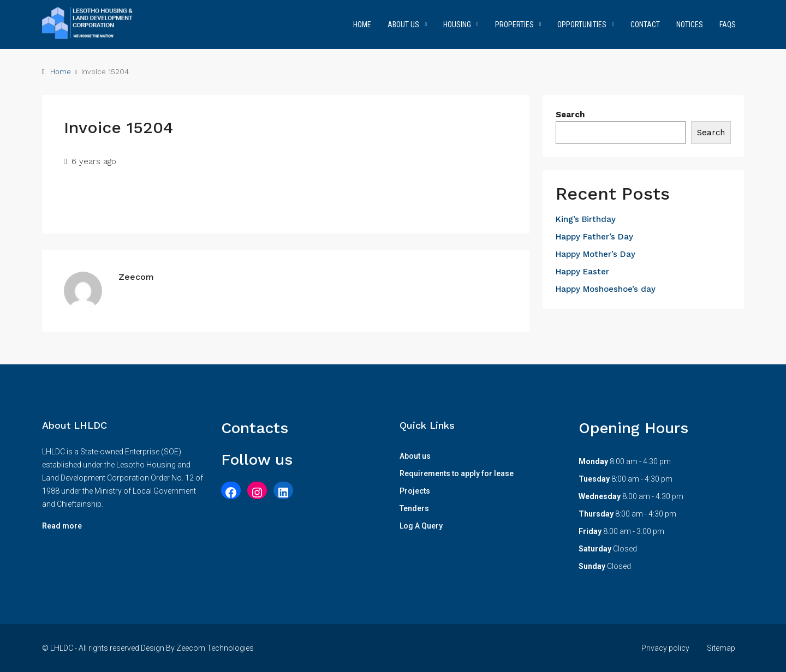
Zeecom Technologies (215, 648)
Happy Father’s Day (594, 237)
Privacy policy (665, 648)
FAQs (728, 25)
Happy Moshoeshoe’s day (606, 289)
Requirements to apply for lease (457, 473)
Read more (62, 526)
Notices (690, 25)
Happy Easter (582, 272)
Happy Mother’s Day (596, 254)
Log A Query (421, 526)
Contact (645, 25)
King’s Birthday (586, 219)
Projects (415, 491)
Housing (457, 25)
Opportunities (582, 25)
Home (362, 25)
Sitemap (721, 648)
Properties (514, 25)
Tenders (414, 508)
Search (570, 115)
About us (403, 25)
